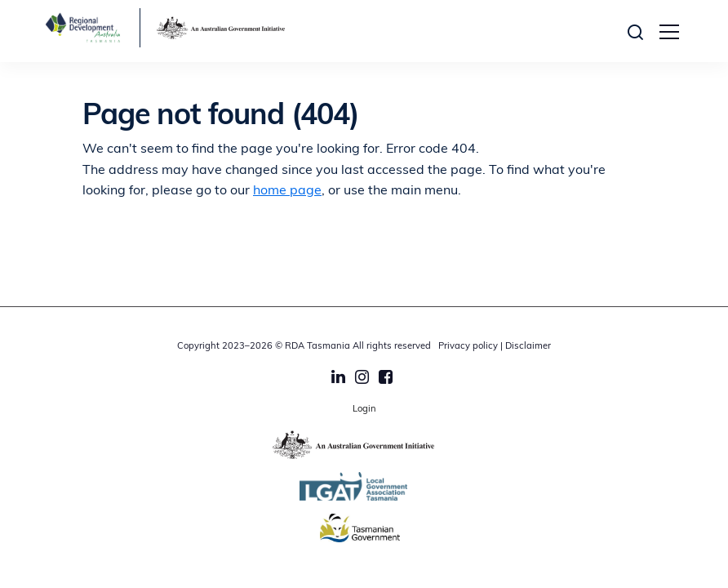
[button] (639, 31)
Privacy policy (468, 347)
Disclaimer (528, 347)
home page (287, 191)
